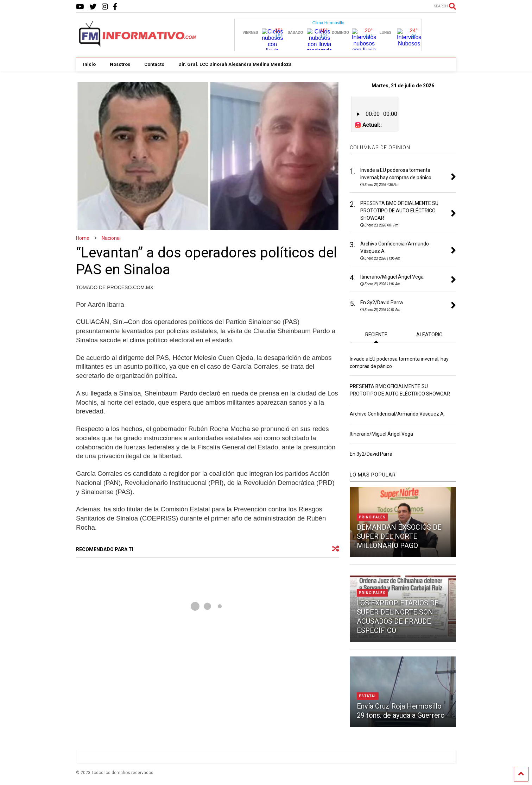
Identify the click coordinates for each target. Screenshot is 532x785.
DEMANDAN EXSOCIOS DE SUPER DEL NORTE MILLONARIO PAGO (399, 536)
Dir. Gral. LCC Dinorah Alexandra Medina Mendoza (235, 64)
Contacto (154, 64)
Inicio (89, 64)
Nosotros (120, 64)
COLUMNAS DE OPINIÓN (380, 147)
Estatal (368, 695)
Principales (372, 516)
